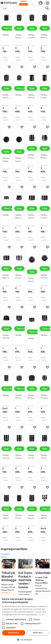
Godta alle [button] (14, 633)
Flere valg (9, 28)
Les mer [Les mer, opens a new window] (42, 615)
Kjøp (19, 28)
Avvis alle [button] (38, 633)
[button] (26, 640)
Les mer (5, 593)
